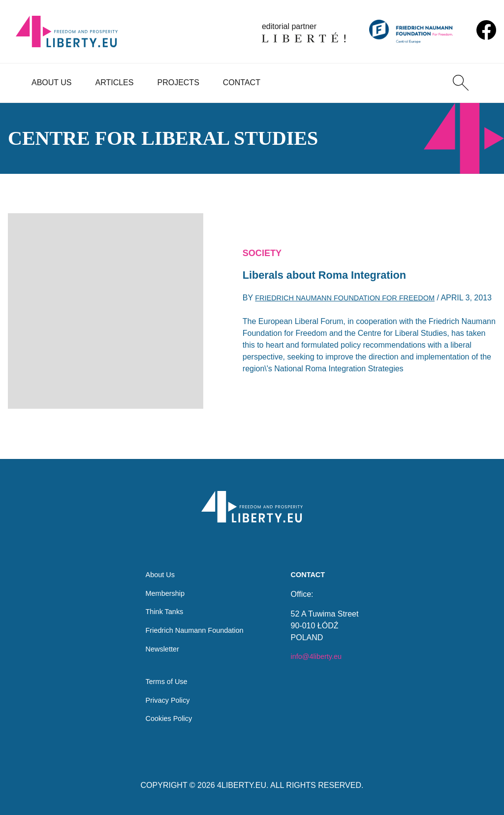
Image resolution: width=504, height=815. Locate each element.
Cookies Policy (166, 718)
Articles (115, 82)
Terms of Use (163, 679)
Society (264, 246)
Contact (242, 82)
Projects (178, 82)
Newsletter (159, 643)
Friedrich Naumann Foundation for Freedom (354, 294)
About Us (52, 82)
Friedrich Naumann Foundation (195, 624)
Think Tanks (161, 604)
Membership (162, 584)
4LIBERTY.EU (242, 785)
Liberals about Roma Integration (333, 270)
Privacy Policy (165, 699)
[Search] (461, 83)
